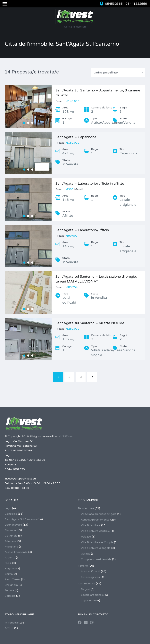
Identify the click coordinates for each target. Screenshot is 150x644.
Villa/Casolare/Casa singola (99, 514)
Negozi (85, 589)
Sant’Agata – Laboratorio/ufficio (82, 230)
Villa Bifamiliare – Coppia (97, 542)
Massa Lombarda (16, 552)
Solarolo (10, 596)
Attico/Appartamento (95, 520)
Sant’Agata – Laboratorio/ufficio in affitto (90, 183)
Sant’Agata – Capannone (76, 137)
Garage (86, 554)
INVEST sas (65, 436)
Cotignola (11, 536)
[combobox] (118, 72)
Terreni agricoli (90, 577)
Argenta (10, 558)
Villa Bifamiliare (91, 525)
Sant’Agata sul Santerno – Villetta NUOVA (90, 323)
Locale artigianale (92, 595)
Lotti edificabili (91, 571)
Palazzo (86, 537)
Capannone (88, 601)
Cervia (9, 574)
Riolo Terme (12, 579)
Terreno (83, 566)
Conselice (11, 514)
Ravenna (10, 530)
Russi (8, 563)
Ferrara (9, 590)
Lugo (8, 508)
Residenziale (86, 508)
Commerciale (87, 584)
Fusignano (11, 547)
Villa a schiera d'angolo (96, 548)
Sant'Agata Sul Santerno (21, 519)
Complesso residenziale (96, 559)
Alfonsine (11, 541)
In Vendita (11, 623)
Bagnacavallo (13, 525)
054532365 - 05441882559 (126, 4)
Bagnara (10, 568)
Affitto (9, 628)
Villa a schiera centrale (95, 531)
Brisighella (11, 585)
